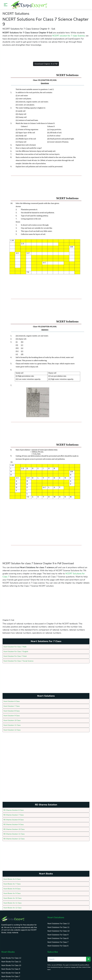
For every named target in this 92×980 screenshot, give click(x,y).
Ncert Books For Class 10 (11, 963)
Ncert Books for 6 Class (12, 877)
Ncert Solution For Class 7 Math (15, 647)
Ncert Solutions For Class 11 (58, 925)
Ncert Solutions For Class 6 (58, 943)
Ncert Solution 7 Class (12, 705)
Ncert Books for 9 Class (12, 891)
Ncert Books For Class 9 (11, 967)
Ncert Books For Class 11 (11, 959)
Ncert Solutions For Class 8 (58, 936)
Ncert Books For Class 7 (11, 974)
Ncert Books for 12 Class (13, 905)
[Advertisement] (44, 54)
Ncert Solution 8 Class (12, 710)
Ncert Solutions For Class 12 (58, 921)
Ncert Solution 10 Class (12, 719)
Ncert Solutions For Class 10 (58, 929)
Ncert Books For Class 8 (11, 970)
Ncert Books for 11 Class (13, 901)
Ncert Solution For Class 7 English (16, 651)
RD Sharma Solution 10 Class (14, 828)
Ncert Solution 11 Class (12, 724)
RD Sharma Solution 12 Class (14, 837)
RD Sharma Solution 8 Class (14, 818)
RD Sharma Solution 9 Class (14, 823)
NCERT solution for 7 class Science (69, 36)
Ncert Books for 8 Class (12, 887)
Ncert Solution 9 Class (12, 715)
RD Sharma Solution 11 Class (14, 832)
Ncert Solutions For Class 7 (58, 940)
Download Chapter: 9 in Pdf (46, 64)
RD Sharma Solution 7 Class (14, 814)
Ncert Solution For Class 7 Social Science (19, 661)
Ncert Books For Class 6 (11, 978)
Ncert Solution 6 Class (12, 701)
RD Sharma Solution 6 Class (14, 809)
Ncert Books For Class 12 (11, 956)
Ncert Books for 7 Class (12, 882)
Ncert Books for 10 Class (13, 896)
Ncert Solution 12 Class (12, 729)
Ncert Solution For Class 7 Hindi (15, 656)
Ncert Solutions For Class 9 (58, 932)
